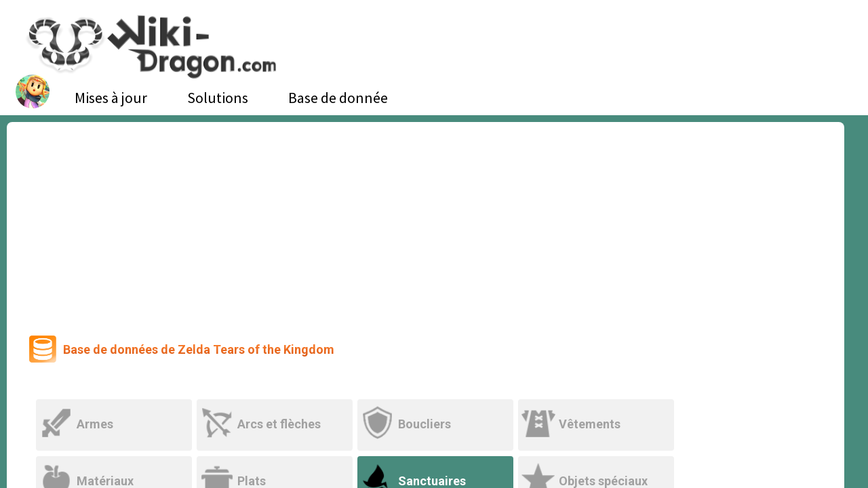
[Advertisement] (426, 224)
